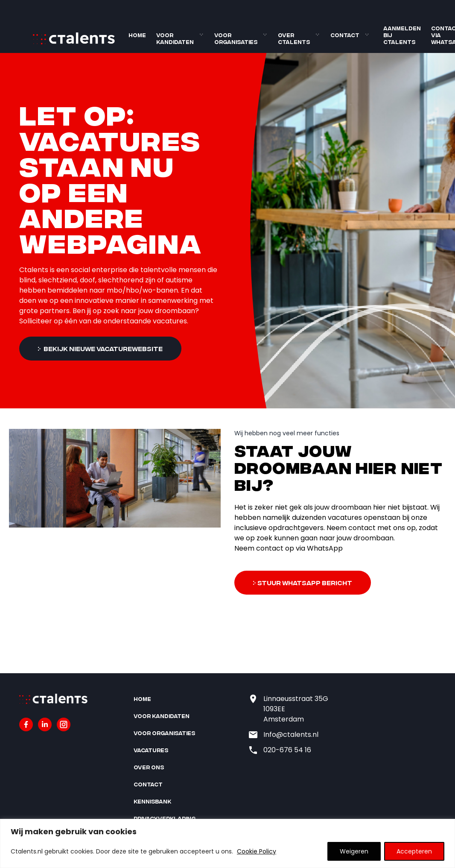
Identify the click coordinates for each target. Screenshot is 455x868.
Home (137, 35)
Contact (345, 35)
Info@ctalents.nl (291, 735)
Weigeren (354, 851)
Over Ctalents (294, 38)
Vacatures (151, 750)
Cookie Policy (257, 851)
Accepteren (414, 851)
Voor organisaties (236, 38)
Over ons (149, 767)
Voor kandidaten (175, 38)
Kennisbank (152, 801)
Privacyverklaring (165, 818)
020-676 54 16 (287, 750)
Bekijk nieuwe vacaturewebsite (102, 348)
